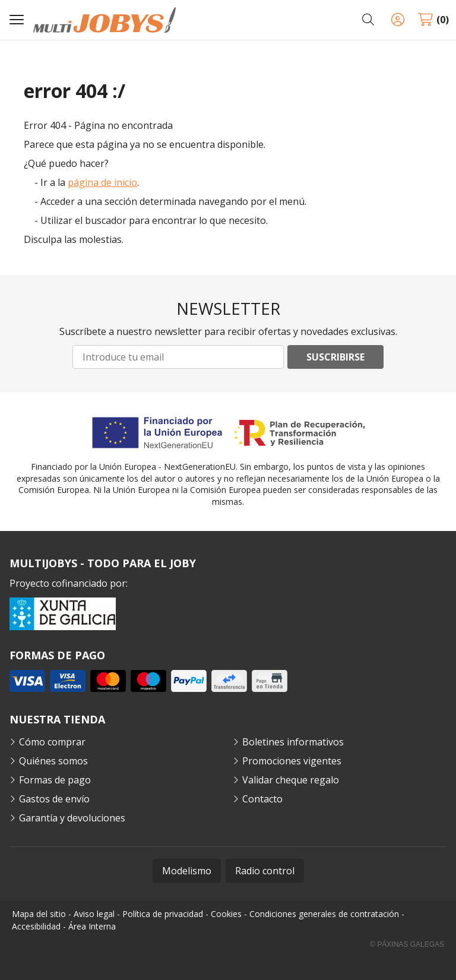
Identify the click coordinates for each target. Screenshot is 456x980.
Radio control (265, 871)
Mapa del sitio (39, 914)
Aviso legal (94, 914)
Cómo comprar (52, 742)
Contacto (262, 799)
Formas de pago (55, 780)
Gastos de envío (54, 799)
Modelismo (187, 871)
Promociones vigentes (292, 761)
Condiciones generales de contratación (324, 914)
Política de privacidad (163, 914)
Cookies (226, 914)
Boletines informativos (293, 742)
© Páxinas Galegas (407, 944)
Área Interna (92, 926)
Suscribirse (335, 357)
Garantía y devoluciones (72, 818)
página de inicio (102, 182)
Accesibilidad (36, 926)
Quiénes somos (53, 761)
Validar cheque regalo (291, 780)
